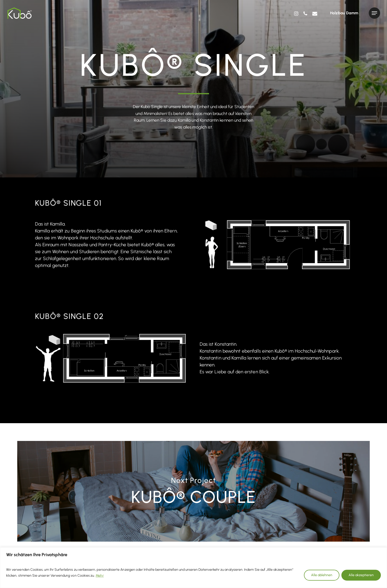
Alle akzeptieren (361, 575)
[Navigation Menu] (374, 13)
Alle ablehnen (322, 575)
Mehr (100, 576)
